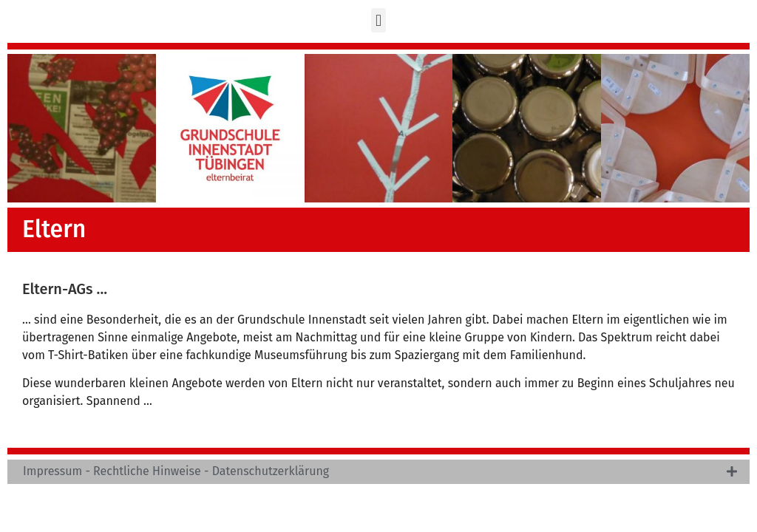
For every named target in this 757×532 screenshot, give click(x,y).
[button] (378, 20)
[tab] (378, 472)
